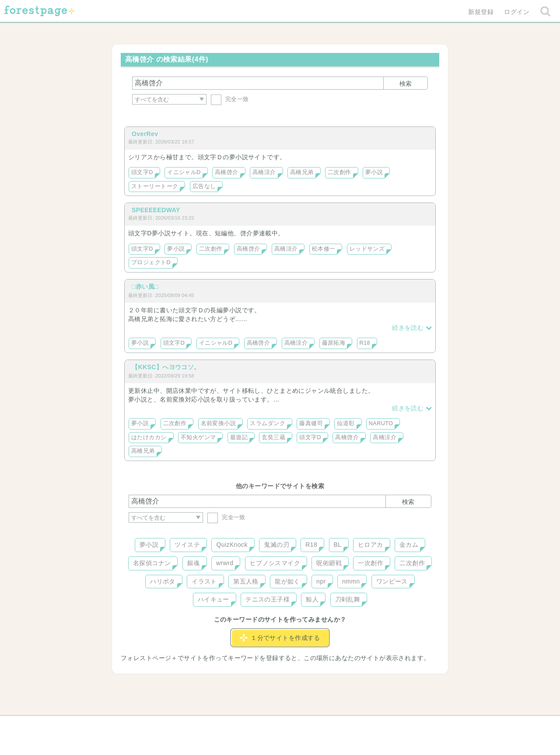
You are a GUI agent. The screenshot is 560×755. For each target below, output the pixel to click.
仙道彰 (346, 423)
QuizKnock (232, 545)
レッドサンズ (367, 249)
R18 (365, 343)
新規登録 (481, 12)
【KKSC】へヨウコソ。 (166, 367)
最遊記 (239, 437)
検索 (406, 84)
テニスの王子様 (268, 599)
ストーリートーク (155, 186)
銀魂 (194, 563)
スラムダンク (268, 423)
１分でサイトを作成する (280, 638)
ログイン (517, 12)
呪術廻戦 (329, 563)
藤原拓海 (334, 343)
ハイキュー (213, 599)
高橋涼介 (264, 172)
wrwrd (225, 563)
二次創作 (339, 172)
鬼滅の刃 (276, 545)
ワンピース (392, 581)
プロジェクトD (151, 262)
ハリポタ (163, 581)
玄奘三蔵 (273, 437)
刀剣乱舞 (348, 599)
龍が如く (287, 581)
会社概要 (314, 725)
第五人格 (246, 581)
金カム (409, 545)
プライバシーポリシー (374, 725)
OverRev (145, 134)
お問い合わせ (217, 725)
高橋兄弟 (302, 172)
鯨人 (312, 599)
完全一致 (230, 99)
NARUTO (381, 423)
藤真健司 (311, 423)
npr (321, 581)
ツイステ (187, 545)
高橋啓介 (227, 172)
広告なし (204, 186)
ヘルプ (168, 725)
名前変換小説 (219, 423)
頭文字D (142, 172)
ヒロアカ (371, 545)
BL (338, 545)
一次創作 (371, 563)
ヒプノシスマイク (275, 563)
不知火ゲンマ (198, 437)
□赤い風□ (145, 287)
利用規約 (268, 725)
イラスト (204, 581)
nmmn (351, 581)
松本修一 (324, 249)
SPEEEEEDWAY (156, 210)
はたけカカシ (149, 437)
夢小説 (374, 172)
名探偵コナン (152, 563)
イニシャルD (184, 172)
